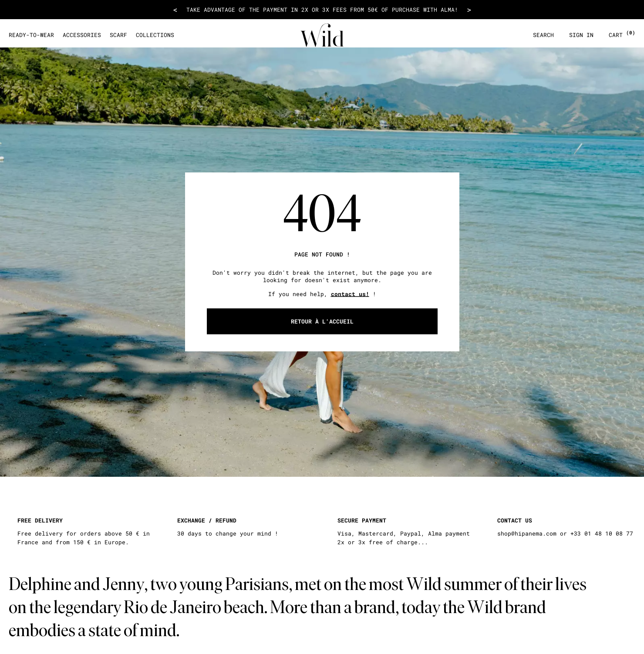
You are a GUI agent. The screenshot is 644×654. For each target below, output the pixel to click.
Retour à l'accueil (322, 321)
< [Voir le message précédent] (175, 10)
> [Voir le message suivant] (469, 10)
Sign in (581, 35)
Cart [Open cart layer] (622, 35)
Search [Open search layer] (543, 35)
